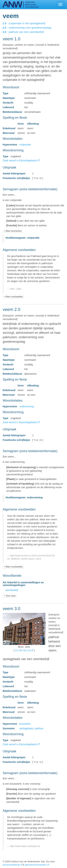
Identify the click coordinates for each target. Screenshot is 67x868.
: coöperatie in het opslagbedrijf (26, 23)
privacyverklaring (11, 865)
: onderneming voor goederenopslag (29, 28)
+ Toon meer (10, 596)
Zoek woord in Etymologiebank (20, 160)
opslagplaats (26, 728)
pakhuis (39, 728)
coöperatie (25, 145)
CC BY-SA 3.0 (23, 650)
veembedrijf (12, 590)
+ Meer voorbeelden (13, 297)
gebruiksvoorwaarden (36, 865)
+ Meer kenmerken (13, 231)
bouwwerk (25, 724)
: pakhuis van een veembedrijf (26, 32)
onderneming (27, 406)
